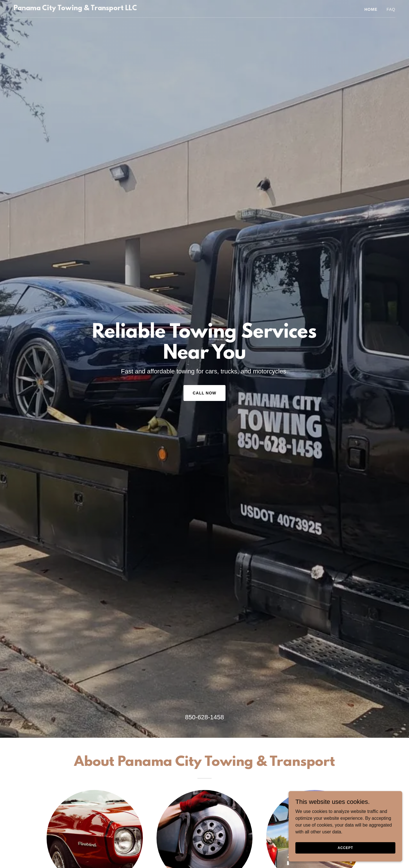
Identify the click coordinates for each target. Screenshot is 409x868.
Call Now (204, 393)
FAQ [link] (391, 9)
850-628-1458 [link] (204, 717)
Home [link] (371, 9)
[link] (75, 9)
